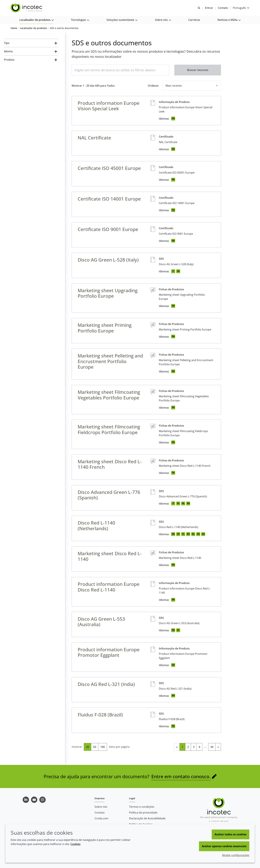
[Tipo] (31, 43)
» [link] (218, 747)
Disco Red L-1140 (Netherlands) (96, 526)
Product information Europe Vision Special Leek (109, 106)
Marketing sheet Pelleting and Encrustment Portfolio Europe (110, 362)
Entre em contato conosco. (181, 777)
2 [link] (188, 747)
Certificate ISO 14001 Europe (109, 199)
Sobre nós (101, 807)
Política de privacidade (143, 813)
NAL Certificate (94, 138)
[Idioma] (31, 52)
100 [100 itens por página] (103, 747)
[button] (36, 20)
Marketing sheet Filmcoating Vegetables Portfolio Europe (109, 395)
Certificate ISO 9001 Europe (108, 230)
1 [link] (182, 747)
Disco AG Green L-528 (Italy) (108, 260)
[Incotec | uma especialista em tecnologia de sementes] (27, 8)
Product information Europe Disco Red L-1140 (109, 587)
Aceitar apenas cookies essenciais (224, 846)
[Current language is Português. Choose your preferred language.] (241, 8)
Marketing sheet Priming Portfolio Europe (105, 328)
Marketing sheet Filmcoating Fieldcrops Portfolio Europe (109, 430)
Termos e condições (142, 807)
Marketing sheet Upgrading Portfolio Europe (108, 293)
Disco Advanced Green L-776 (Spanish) (109, 495)
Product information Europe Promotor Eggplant (109, 653)
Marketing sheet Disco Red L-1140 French (110, 465)
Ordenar (153, 86)
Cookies (75, 844)
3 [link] (194, 747)
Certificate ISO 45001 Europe (109, 168)
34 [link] (212, 747)
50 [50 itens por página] (95, 747)
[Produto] (31, 60)
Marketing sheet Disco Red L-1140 (110, 557)
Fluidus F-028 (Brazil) (100, 715)
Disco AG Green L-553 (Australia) (101, 622)
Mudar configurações (236, 855)
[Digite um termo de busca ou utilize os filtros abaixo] (120, 70)
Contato (100, 813)
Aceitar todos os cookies (230, 834)
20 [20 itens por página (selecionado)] (87, 747)
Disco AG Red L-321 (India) (106, 684)
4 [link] (199, 747)
